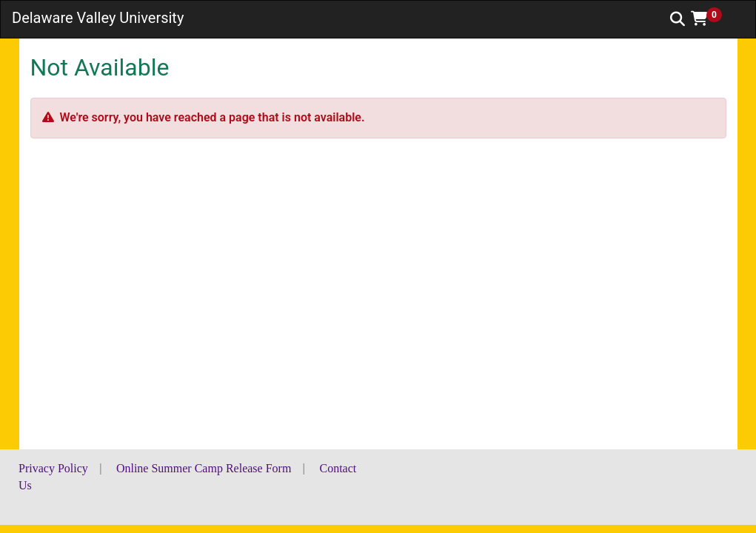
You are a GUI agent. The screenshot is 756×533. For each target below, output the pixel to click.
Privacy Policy (53, 468)
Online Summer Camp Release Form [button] (204, 468)
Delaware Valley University (98, 18)
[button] (712, 19)
